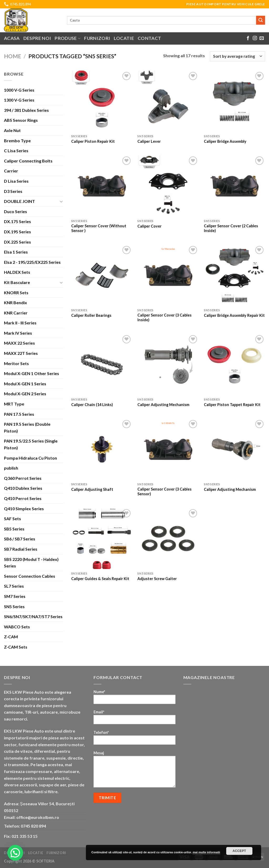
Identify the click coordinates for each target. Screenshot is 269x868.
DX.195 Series (17, 232)
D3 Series (13, 191)
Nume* (134, 699)
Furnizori (97, 38)
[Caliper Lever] (168, 101)
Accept (239, 851)
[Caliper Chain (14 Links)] (102, 364)
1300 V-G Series (19, 100)
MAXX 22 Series (19, 343)
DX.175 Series (17, 221)
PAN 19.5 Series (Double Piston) (27, 427)
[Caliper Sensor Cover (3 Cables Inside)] (168, 275)
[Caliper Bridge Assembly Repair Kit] (234, 275)
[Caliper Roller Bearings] (102, 275)
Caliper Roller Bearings (91, 315)
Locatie (124, 38)
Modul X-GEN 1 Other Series (32, 373)
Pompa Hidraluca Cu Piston (30, 458)
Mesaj (134, 771)
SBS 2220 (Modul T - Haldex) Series (31, 563)
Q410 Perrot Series (23, 498)
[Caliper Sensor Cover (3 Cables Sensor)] (168, 449)
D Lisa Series (16, 181)
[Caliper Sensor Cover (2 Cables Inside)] (234, 186)
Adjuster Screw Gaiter (157, 579)
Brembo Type (17, 141)
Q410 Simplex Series (24, 509)
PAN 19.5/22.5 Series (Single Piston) (31, 444)
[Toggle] (61, 201)
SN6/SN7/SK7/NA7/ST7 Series (33, 616)
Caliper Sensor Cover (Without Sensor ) (99, 228)
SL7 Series (14, 586)
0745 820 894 (33, 826)
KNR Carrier (16, 313)
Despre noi (37, 38)
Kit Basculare (17, 282)
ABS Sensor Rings (21, 120)
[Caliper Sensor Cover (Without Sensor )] (102, 186)
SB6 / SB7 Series (20, 539)
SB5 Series (14, 529)
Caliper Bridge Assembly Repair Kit (234, 315)
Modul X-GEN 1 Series (25, 384)
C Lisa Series (16, 151)
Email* (134, 719)
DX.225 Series (17, 242)
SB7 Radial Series (21, 549)
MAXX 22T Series (21, 353)
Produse (68, 38)
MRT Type (14, 404)
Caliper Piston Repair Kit (93, 141)
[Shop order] (237, 56)
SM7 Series (15, 596)
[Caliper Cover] (168, 186)
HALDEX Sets (17, 272)
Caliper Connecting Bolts (28, 161)
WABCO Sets (17, 627)
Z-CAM (11, 637)
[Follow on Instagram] (255, 38)
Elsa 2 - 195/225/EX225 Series (32, 262)
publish (11, 468)
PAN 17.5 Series (19, 414)
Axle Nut (12, 130)
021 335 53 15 (25, 836)
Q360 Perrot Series (23, 478)
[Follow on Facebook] (248, 38)
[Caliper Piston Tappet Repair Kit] (234, 364)
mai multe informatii (206, 852)
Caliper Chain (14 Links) (92, 405)
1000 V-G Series (19, 90)
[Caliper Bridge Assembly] (234, 101)
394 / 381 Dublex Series (26, 110)
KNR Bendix (15, 303)
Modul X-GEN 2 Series (25, 394)
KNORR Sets (16, 293)
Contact (149, 38)
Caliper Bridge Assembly (225, 141)
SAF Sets (12, 519)
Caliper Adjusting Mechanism (163, 405)
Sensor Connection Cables (30, 576)
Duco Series (15, 211)
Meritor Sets (16, 363)
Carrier (11, 171)
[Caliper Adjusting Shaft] (102, 449)
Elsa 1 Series (16, 252)
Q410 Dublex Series (23, 488)
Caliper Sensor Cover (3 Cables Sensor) (164, 492)
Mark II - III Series (20, 323)
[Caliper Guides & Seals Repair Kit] (102, 538)
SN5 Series (14, 606)
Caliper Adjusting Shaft (92, 489)
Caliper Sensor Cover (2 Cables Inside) (231, 228)
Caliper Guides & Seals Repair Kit (100, 579)
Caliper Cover (149, 226)
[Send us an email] (262, 38)
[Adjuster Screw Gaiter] (168, 538)
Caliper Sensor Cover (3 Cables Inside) (164, 318)
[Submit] (261, 20)
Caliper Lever (149, 141)
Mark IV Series (18, 333)
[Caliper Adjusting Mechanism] (168, 364)
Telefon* (134, 739)
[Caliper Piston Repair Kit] (102, 101)
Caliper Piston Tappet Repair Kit (232, 405)
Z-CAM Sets (16, 647)
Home (12, 56)
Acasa (12, 38)
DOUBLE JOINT (19, 201)
